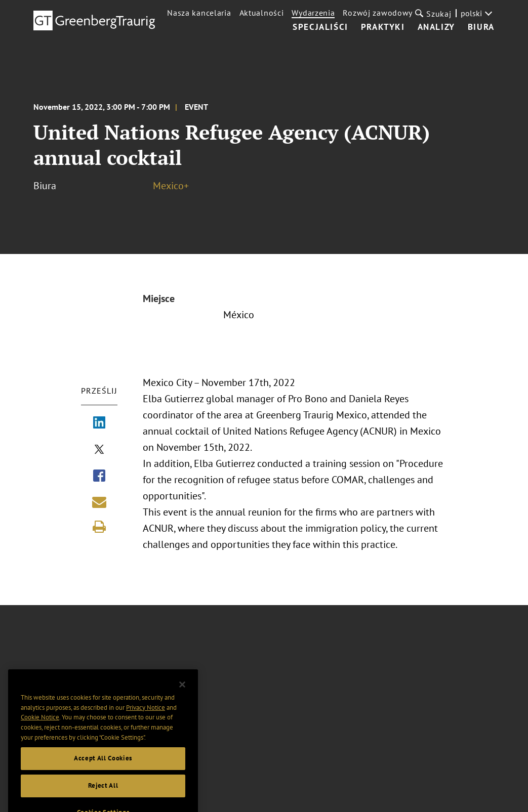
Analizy (436, 27)
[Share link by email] (99, 502)
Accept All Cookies (103, 768)
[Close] (182, 694)
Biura (481, 27)
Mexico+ (171, 186)
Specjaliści (320, 27)
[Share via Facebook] (99, 477)
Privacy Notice (146, 717)
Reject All (103, 795)
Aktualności (262, 13)
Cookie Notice (40, 727)
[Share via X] (99, 450)
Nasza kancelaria (199, 13)
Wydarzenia (313, 13)
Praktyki (383, 27)
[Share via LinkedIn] (99, 423)
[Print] (99, 527)
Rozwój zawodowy (378, 13)
